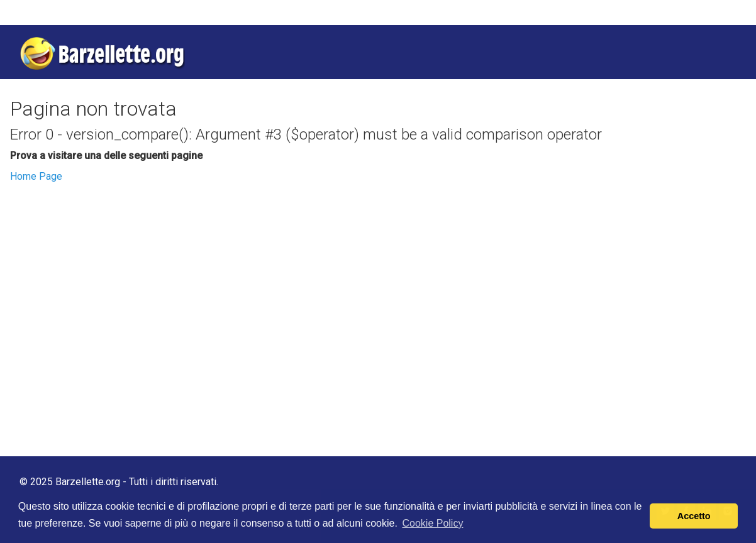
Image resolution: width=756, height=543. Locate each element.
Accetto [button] (694, 516)
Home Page (36, 176)
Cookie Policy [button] (432, 523)
